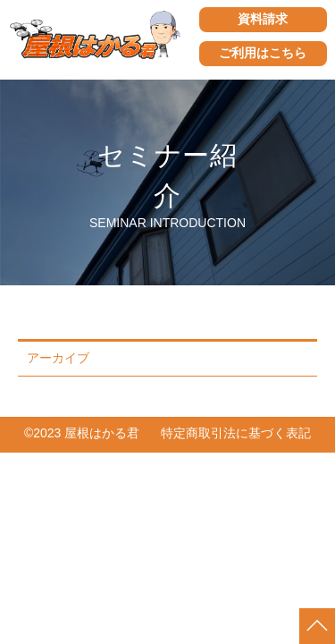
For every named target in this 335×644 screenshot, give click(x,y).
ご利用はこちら (263, 53)
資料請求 (263, 19)
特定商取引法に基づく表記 (236, 433)
